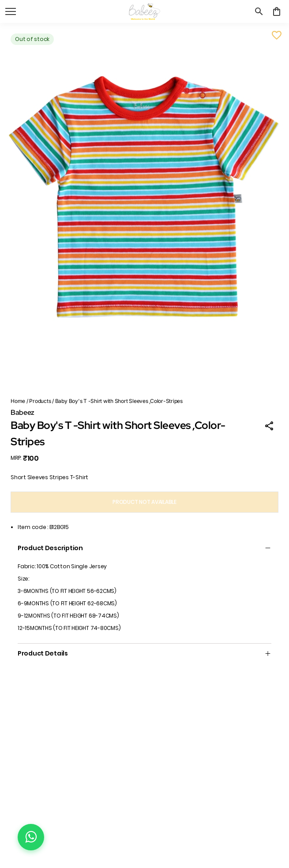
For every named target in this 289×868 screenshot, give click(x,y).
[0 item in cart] (277, 11)
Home (18, 401)
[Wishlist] (277, 35)
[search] (259, 11)
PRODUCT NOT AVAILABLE (144, 502)
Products (40, 401)
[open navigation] (11, 11)
